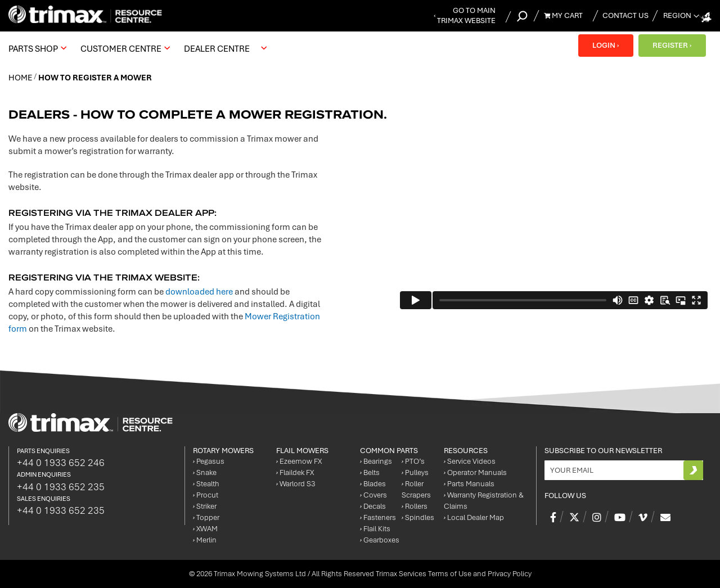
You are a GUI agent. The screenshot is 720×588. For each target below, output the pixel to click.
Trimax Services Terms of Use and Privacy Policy (454, 574)
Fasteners (378, 517)
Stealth (206, 484)
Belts (370, 472)
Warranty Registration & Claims (484, 501)
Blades (373, 484)
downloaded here (199, 292)
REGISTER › (672, 45)
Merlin (205, 540)
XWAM (205, 529)
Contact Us (625, 15)
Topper (206, 517)
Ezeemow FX (299, 461)
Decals (373, 506)
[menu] (140, 48)
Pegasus (209, 461)
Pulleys (415, 472)
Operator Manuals (475, 472)
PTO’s (413, 461)
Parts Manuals (469, 484)
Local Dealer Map (474, 517)
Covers (373, 495)
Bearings (376, 461)
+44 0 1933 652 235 (61, 487)
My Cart (563, 15)
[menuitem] (36, 48)
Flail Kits (375, 529)
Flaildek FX (295, 472)
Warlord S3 (296, 484)
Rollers (415, 506)
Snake (205, 472)
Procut (206, 495)
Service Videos (470, 461)
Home (21, 78)
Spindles (418, 517)
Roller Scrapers (416, 489)
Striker (205, 506)
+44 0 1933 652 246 (61, 463)
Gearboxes (380, 540)
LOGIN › (605, 45)
